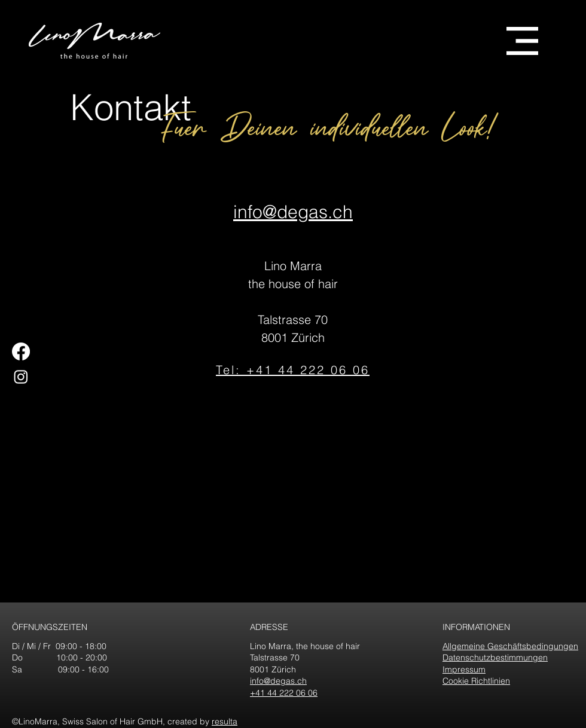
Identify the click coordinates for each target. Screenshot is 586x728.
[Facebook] (21, 351)
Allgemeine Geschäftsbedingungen (510, 646)
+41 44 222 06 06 (284, 693)
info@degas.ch (278, 681)
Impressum (464, 669)
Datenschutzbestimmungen (495, 657)
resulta (225, 721)
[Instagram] (21, 377)
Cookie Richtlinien (476, 681)
